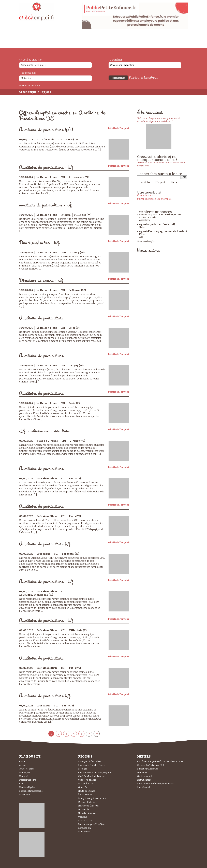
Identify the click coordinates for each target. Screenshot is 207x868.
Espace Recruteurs (170, 43)
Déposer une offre (28, 780)
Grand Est (83, 787)
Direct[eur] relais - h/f (39, 243)
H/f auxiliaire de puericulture (45, 431)
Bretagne (83, 769)
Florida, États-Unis (87, 784)
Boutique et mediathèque (31, 791)
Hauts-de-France (87, 791)
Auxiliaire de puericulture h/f (45, 544)
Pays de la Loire (85, 821)
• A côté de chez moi (31, 60)
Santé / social (143, 787)
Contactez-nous (146, 195)
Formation (142, 773)
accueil (28, 44)
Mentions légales (27, 787)
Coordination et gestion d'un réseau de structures (160, 761)
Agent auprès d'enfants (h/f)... (158, 224)
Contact (23, 761)
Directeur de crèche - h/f (41, 281)
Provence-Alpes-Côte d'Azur (92, 824)
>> (97, 734)
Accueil (23, 765)
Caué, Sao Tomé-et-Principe (91, 776)
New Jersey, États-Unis (89, 806)
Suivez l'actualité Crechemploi (154, 199)
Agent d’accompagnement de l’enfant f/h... (163, 233)
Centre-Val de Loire (87, 780)
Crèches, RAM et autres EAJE (151, 765)
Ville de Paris (45, 140)
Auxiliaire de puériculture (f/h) (46, 130)
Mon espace (25, 773)
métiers (47, 42)
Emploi (161, 182)
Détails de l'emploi (118, 128)
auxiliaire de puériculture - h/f (45, 205)
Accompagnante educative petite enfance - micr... (160, 216)
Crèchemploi (28, 92)
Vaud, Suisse (84, 832)
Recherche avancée (29, 86)
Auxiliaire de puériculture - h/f (46, 168)
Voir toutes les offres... (143, 78)
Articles (146, 182)
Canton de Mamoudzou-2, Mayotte (94, 773)
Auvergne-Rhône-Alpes (90, 761)
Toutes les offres (27, 769)
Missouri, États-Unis (88, 802)
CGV (21, 784)
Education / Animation (148, 769)
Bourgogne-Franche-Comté (92, 765)
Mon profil (24, 776)
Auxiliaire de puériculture (41, 318)
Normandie (84, 809)
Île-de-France (85, 795)
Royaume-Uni (85, 828)
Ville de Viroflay (47, 441)
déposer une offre (99, 41)
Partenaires (25, 795)
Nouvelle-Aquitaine (87, 813)
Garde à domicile (145, 776)
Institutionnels (144, 780)
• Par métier (115, 60)
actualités (69, 41)
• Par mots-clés (28, 73)
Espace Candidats (134, 40)
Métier (175, 182)
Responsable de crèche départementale (156, 784)
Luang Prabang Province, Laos (92, 798)
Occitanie (83, 817)
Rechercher (118, 78)
